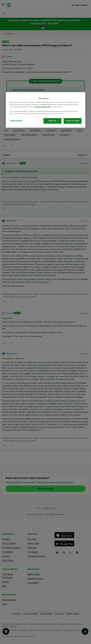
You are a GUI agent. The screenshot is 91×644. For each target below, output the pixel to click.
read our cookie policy (43, 107)
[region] (46, 110)
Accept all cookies (72, 121)
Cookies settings (16, 121)
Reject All (52, 121)
